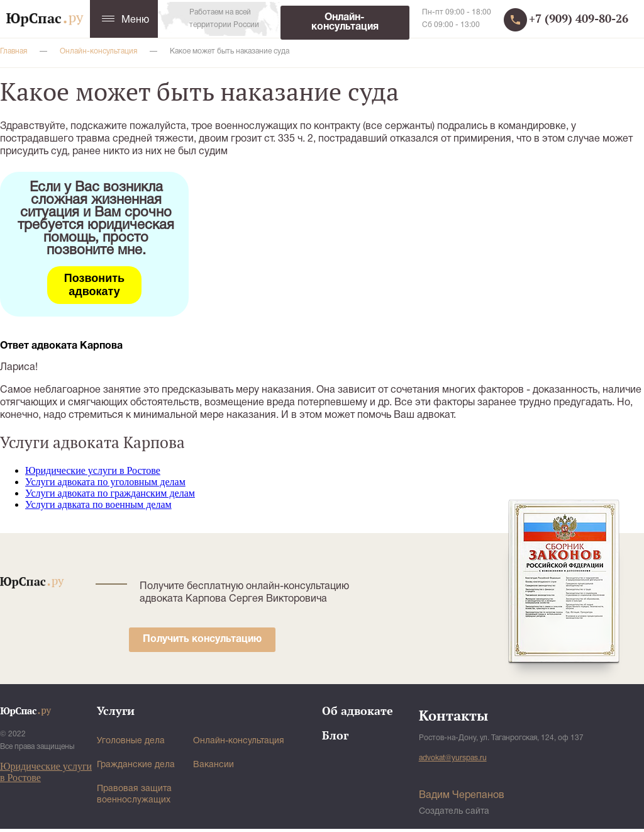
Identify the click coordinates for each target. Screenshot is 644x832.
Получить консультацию (202, 639)
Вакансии (214, 765)
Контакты (453, 715)
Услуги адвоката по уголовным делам (105, 482)
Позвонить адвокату (94, 285)
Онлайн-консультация (345, 22)
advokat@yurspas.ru (453, 758)
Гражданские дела (136, 765)
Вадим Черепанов (462, 795)
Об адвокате (358, 711)
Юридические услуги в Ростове (93, 470)
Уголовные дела (131, 741)
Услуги (116, 711)
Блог (335, 735)
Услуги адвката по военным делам (98, 504)
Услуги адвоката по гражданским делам (110, 493)
